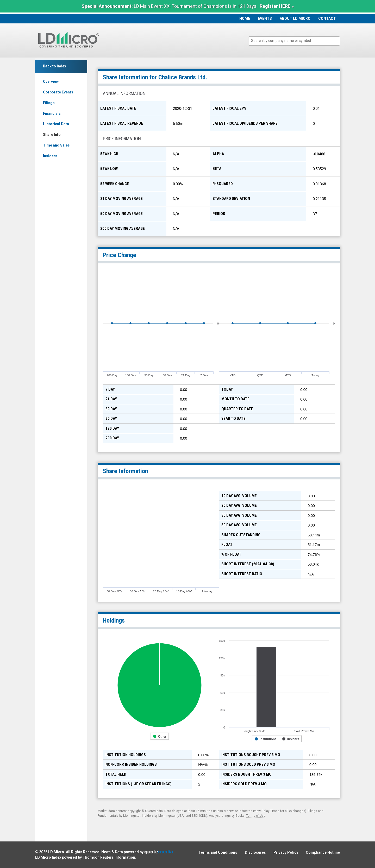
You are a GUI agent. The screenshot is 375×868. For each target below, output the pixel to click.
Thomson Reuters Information (109, 857)
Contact (327, 18)
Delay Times (270, 811)
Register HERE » (277, 6)
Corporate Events (58, 92)
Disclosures (255, 852)
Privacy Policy (286, 852)
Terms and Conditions (218, 852)
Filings (49, 103)
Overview (51, 81)
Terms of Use (256, 816)
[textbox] (297, 41)
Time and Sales (56, 145)
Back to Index (55, 66)
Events (265, 18)
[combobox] (294, 41)
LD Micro (56, 852)
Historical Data (56, 124)
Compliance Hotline (323, 852)
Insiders (50, 156)
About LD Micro (295, 18)
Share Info (52, 135)
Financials (52, 113)
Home (245, 18)
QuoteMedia (154, 811)
